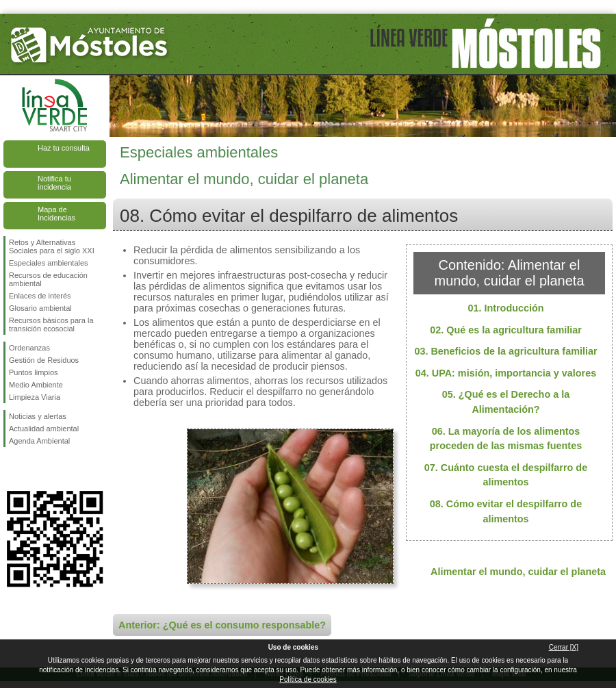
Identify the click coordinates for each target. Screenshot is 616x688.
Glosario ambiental (40, 308)
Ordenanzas (29, 348)
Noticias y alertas (38, 416)
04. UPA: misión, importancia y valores (506, 373)
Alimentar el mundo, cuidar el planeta (518, 572)
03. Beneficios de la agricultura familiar (505, 351)
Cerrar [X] (564, 647)
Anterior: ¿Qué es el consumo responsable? (222, 625)
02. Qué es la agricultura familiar (506, 330)
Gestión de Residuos (44, 360)
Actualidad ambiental (44, 429)
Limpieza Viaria (35, 397)
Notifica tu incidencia (54, 183)
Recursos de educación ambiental (48, 279)
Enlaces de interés (40, 296)
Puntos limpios (34, 372)
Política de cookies (308, 679)
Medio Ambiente (36, 385)
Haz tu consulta (64, 148)
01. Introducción (505, 308)
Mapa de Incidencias (56, 214)
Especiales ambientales (49, 263)
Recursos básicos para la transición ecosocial (51, 324)
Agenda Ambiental (39, 441)
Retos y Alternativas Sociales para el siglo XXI (52, 246)
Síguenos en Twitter (34, 469)
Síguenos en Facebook (12, 469)
